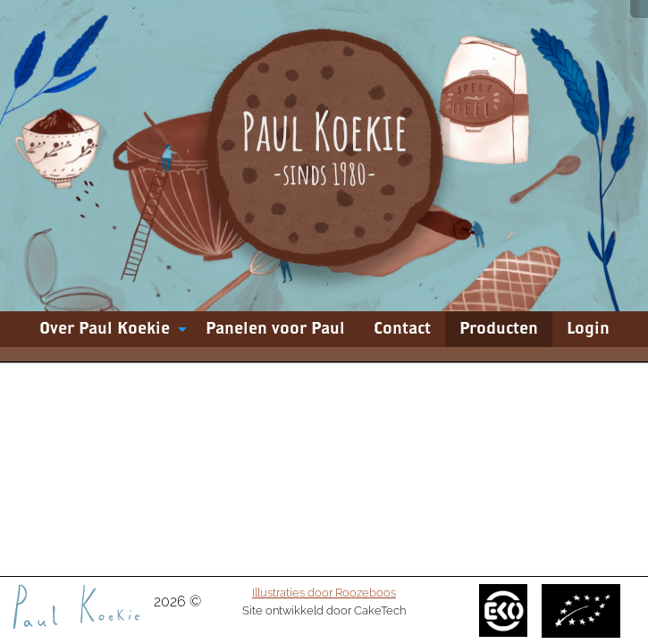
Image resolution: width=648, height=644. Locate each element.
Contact (402, 329)
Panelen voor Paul (275, 329)
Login (588, 329)
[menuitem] (108, 329)
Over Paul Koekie (105, 329)
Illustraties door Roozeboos (324, 592)
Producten (499, 329)
